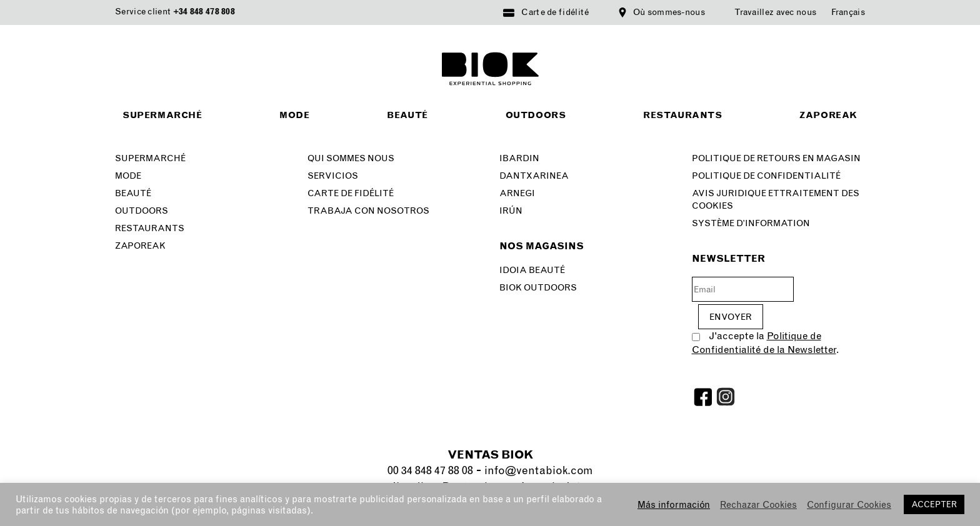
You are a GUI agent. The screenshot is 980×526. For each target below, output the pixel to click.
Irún (511, 211)
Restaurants (683, 115)
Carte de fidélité (555, 12)
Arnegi (517, 193)
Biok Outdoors (538, 288)
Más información (674, 505)
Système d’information (751, 223)
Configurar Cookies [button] (849, 505)
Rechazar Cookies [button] (758, 505)
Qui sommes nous (351, 158)
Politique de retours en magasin (776, 158)
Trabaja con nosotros (368, 211)
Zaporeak (828, 115)
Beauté (407, 115)
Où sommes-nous (669, 12)
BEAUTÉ (133, 193)
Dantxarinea (534, 176)
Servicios (333, 176)
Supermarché (162, 115)
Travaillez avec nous (775, 12)
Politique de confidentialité (766, 176)
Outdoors (536, 115)
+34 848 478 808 (204, 12)
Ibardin (519, 158)
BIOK (490, 69)
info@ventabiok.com (538, 470)
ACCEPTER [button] (934, 504)
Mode (294, 115)
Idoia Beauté (532, 270)
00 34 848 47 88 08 (430, 470)
